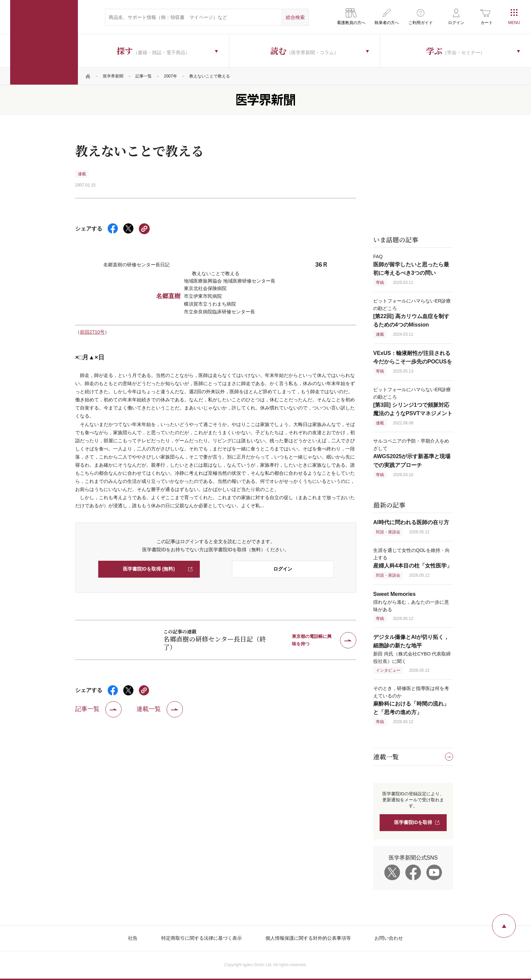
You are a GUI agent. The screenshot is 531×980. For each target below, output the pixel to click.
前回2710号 (92, 332)
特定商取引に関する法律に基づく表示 (201, 938)
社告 (133, 938)
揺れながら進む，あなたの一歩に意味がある (411, 602)
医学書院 (44, 42)
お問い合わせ (389, 938)
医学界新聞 (113, 76)
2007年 (171, 76)
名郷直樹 (168, 296)
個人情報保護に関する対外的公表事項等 (308, 938)
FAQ (411, 265)
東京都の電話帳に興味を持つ (312, 640)
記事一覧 (144, 76)
